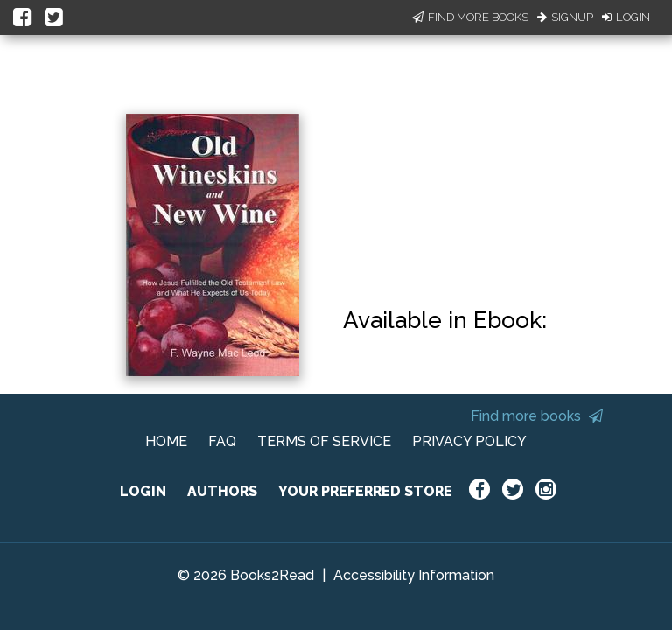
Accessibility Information (414, 575)
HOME (166, 441)
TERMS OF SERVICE (324, 441)
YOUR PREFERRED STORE (365, 491)
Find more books (537, 416)
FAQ (222, 441)
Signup (565, 17)
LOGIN (143, 491)
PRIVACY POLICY (469, 441)
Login (626, 17)
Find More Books (470, 17)
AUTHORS (222, 491)
